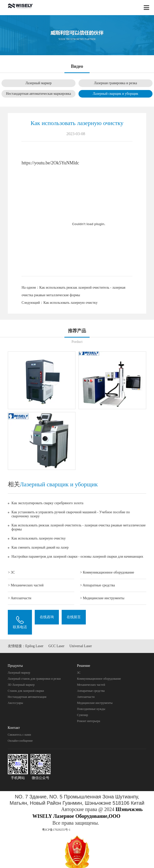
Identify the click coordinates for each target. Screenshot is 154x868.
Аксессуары (15, 703)
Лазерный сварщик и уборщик (116, 94)
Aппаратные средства (91, 691)
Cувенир (83, 715)
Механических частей (91, 685)
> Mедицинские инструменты (102, 598)
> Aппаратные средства (98, 585)
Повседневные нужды (91, 709)
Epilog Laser (34, 646)
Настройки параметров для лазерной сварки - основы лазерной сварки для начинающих (78, 557)
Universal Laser (81, 646)
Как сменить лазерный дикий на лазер (40, 547)
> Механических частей (26, 585)
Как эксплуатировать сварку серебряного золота (48, 503)
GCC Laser (56, 646)
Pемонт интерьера (89, 721)
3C (79, 673)
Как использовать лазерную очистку (70, 303)
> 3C (11, 572)
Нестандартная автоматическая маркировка (38, 94)
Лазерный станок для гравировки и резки (34, 679)
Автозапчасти (86, 697)
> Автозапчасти (20, 598)
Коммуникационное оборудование (99, 679)
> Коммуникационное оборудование (107, 572)
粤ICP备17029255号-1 (56, 830)
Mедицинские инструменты (95, 703)
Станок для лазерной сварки (26, 691)
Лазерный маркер (38, 83)
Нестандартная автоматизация (27, 697)
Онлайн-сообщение (20, 741)
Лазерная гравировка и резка (116, 83)
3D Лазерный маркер (21, 685)
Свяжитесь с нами (20, 735)
